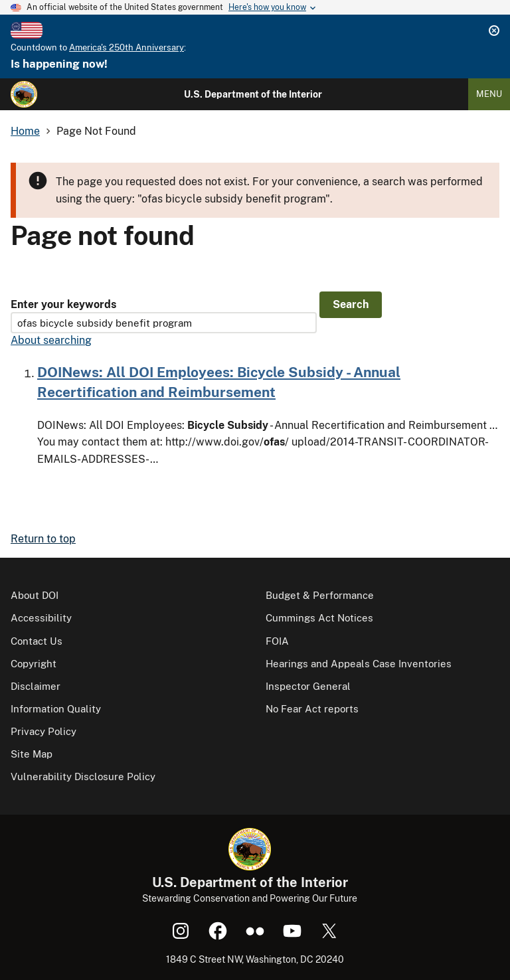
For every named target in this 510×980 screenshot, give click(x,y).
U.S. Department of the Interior (253, 94)
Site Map (32, 754)
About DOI (35, 595)
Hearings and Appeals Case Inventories (359, 664)
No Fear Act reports (312, 709)
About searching (51, 340)
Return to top (43, 539)
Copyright (34, 664)
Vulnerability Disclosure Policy (83, 776)
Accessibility (41, 618)
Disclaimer (36, 686)
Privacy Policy (43, 731)
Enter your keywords (63, 304)
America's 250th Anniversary (127, 47)
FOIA (277, 641)
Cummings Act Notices (319, 618)
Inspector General (308, 686)
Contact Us (37, 641)
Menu (489, 94)
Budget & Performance (320, 595)
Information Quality (56, 709)
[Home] (24, 94)
